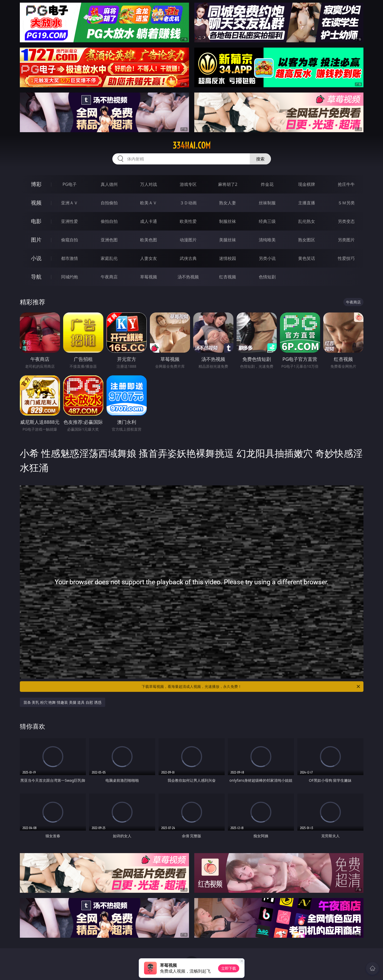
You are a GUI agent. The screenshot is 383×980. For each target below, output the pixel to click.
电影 (36, 221)
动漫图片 (188, 240)
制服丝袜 (228, 221)
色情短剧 (267, 277)
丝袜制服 (267, 203)
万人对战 (149, 184)
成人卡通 (149, 221)
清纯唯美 (267, 240)
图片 (36, 240)
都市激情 (70, 258)
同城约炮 (70, 277)
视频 (36, 203)
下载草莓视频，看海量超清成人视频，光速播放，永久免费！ (251, 687)
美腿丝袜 (228, 240)
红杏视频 (228, 277)
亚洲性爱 (70, 221)
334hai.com (192, 145)
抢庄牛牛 (346, 184)
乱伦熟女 (307, 221)
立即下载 (229, 968)
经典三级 (267, 221)
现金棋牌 (307, 184)
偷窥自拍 (70, 240)
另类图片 (346, 240)
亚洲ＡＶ (70, 203)
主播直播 (307, 203)
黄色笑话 (307, 258)
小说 (36, 258)
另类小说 (267, 258)
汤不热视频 (188, 277)
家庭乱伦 (109, 258)
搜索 (260, 159)
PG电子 (70, 184)
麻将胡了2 (228, 184)
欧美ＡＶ (149, 203)
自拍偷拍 (109, 203)
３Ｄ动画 (188, 203)
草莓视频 (149, 277)
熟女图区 (307, 240)
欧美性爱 (188, 221)
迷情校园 (228, 258)
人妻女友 (149, 258)
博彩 (36, 184)
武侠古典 (188, 258)
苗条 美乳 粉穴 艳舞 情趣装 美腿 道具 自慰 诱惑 (63, 702)
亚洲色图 (109, 240)
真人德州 (109, 184)
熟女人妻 (228, 203)
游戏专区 (188, 184)
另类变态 (346, 221)
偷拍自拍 (109, 221)
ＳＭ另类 (346, 203)
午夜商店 (109, 277)
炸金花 (267, 184)
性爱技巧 (346, 258)
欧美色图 (149, 240)
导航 (36, 277)
